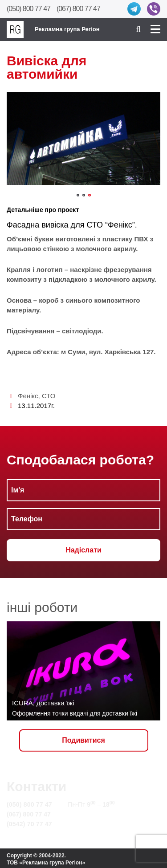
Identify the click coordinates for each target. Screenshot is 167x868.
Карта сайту (86, 824)
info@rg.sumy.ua (93, 814)
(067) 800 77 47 (78, 9)
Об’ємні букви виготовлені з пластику (69, 239)
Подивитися (83, 740)
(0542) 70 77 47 (29, 824)
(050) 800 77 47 (29, 9)
